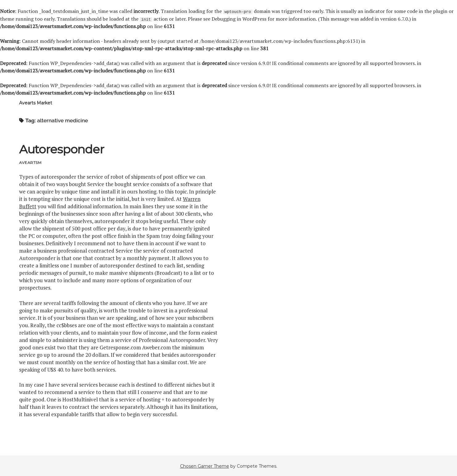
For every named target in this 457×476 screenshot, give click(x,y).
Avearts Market (36, 103)
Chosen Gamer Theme (205, 466)
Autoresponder (62, 149)
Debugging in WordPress (239, 18)
